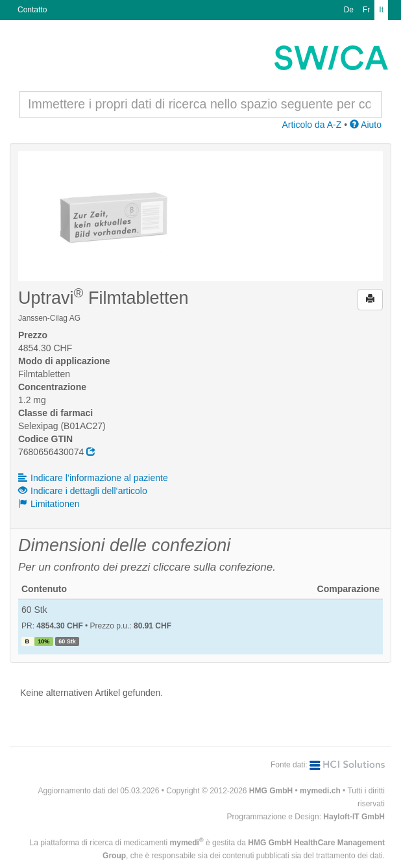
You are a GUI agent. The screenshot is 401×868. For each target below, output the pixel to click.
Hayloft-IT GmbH (354, 817)
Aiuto (366, 125)
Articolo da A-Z (311, 125)
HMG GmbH (271, 791)
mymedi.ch (320, 791)
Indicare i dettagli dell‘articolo (83, 491)
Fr (366, 10)
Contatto (32, 10)
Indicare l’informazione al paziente (93, 478)
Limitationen (49, 504)
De (349, 10)
